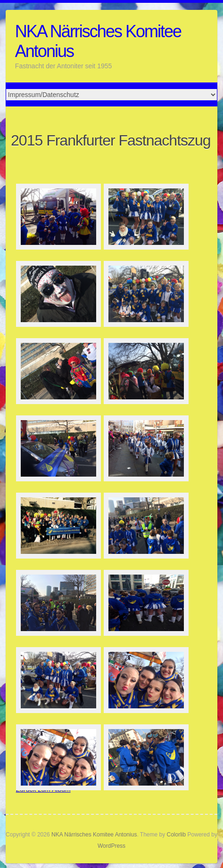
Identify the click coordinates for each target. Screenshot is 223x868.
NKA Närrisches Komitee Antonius (98, 41)
